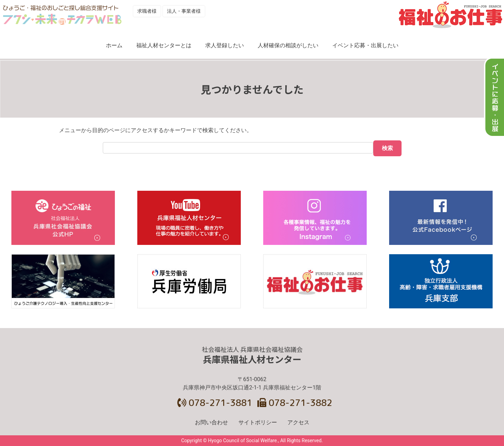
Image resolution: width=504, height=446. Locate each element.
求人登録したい (225, 45)
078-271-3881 (215, 403)
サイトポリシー (258, 422)
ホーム (114, 45)
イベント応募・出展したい (365, 45)
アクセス (298, 422)
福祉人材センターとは (164, 45)
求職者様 (147, 11)
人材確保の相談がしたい (288, 45)
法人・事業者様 (184, 11)
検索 (387, 148)
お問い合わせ (211, 422)
